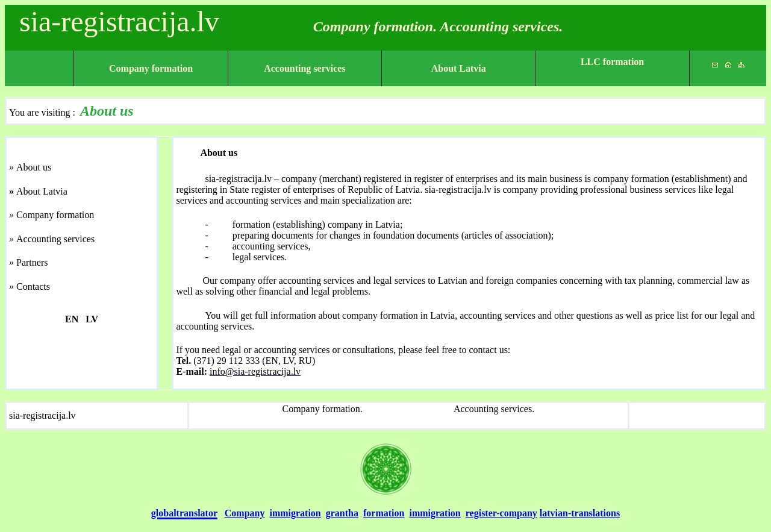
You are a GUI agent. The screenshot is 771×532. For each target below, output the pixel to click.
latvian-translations (580, 513)
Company (245, 513)
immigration (295, 513)
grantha (342, 513)
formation (384, 513)
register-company (501, 513)
